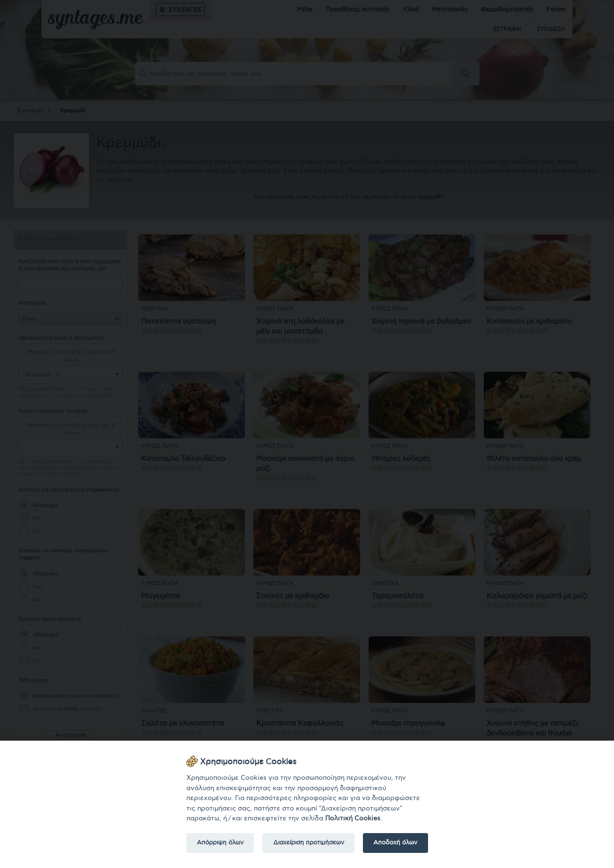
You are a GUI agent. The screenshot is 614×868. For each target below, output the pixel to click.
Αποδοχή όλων (395, 843)
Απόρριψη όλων (220, 843)
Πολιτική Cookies (353, 818)
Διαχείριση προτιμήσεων (309, 843)
